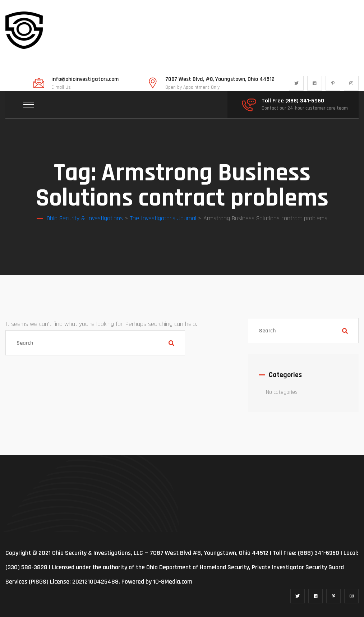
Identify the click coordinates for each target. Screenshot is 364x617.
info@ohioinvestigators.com (85, 79)
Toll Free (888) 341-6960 (293, 101)
